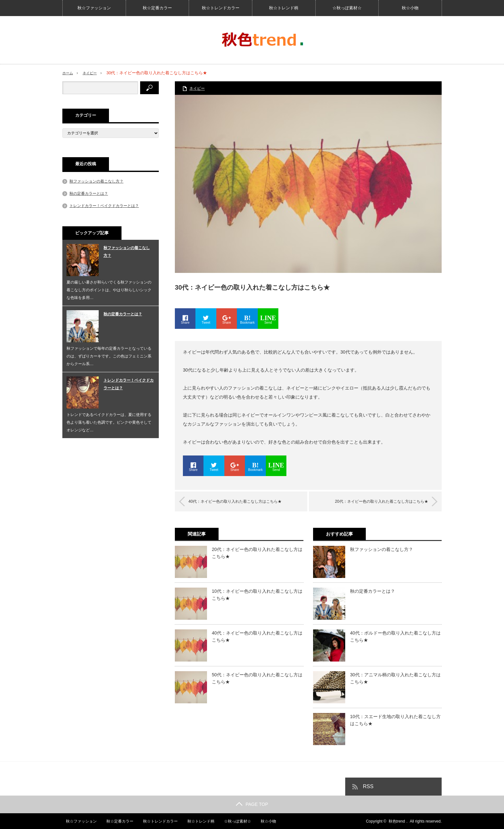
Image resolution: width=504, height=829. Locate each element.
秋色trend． (399, 821)
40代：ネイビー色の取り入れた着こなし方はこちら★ (244, 501)
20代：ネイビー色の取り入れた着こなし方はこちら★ (372, 501)
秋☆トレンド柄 (284, 8)
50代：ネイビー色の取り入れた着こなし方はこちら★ (257, 678)
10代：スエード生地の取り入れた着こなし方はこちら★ (395, 720)
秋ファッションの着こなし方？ (382, 549)
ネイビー (93, 73)
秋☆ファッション (94, 8)
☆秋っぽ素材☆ (347, 8)
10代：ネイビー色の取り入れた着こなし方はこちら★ (257, 594)
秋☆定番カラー (157, 8)
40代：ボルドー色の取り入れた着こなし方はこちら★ (395, 636)
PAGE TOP (252, 804)
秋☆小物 (410, 8)
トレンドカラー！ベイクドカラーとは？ (104, 206)
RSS (368, 786)
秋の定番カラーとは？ (373, 591)
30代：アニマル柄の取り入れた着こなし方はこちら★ (395, 678)
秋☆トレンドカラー (221, 8)
